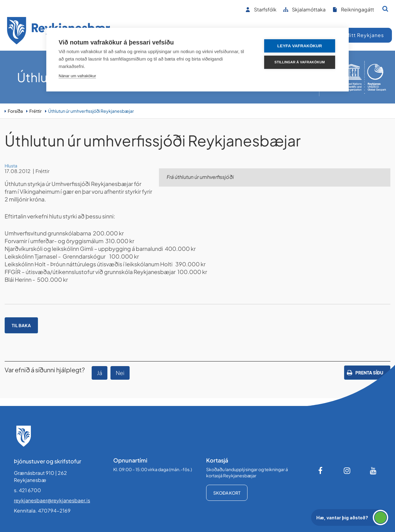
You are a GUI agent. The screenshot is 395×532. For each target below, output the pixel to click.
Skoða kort (227, 493)
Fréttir (35, 111)
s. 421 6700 (27, 490)
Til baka (21, 325)
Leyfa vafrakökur (300, 46)
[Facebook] (321, 471)
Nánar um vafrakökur (77, 76)
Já (100, 373)
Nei (120, 373)
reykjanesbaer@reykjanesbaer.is (52, 500)
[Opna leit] (385, 9)
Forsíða (15, 111)
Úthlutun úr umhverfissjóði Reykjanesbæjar (91, 111)
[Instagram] (347, 471)
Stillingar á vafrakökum (299, 62)
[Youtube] (373, 471)
